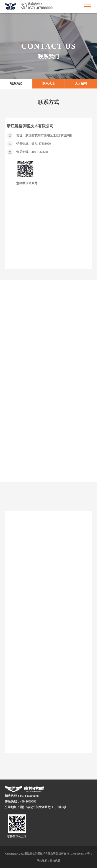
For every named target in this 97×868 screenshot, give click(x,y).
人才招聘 (81, 84)
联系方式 (16, 84)
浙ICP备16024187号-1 (79, 854)
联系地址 (48, 84)
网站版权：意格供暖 (48, 861)
